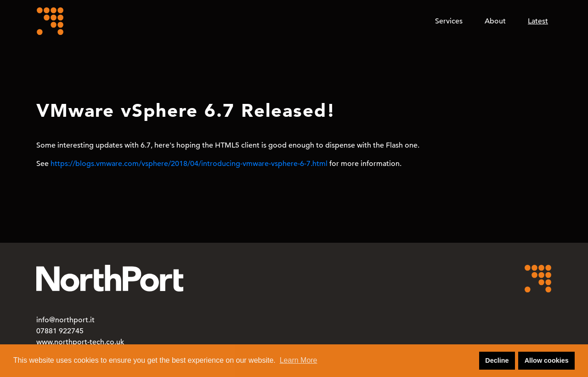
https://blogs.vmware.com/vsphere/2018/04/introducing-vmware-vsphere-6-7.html (189, 164)
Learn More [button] (299, 360)
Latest (538, 21)
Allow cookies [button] (547, 360)
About (495, 21)
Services (449, 21)
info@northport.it (65, 320)
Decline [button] (497, 360)
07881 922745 (60, 331)
